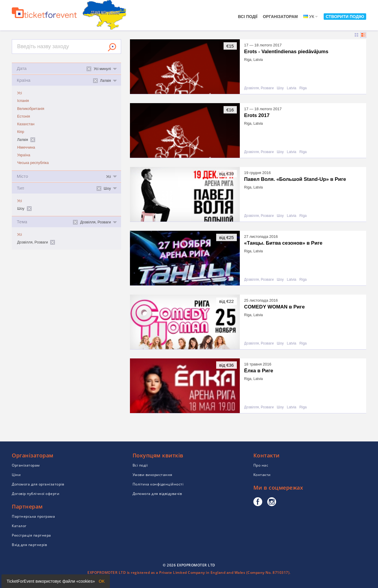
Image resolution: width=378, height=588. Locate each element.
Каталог (19, 526)
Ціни (16, 475)
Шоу (280, 88)
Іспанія (23, 101)
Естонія (23, 116)
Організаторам (280, 17)
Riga (303, 88)
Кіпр (21, 132)
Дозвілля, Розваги (259, 88)
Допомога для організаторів (38, 484)
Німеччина (26, 147)
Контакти (262, 475)
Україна (24, 155)
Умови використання (153, 475)
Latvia (291, 88)
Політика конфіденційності (158, 484)
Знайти (112, 47)
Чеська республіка (33, 163)
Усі (19, 93)
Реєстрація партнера (31, 535)
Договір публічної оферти (36, 494)
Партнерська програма (33, 516)
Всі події (248, 17)
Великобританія (31, 109)
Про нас (261, 465)
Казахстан (26, 124)
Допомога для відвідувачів (157, 494)
